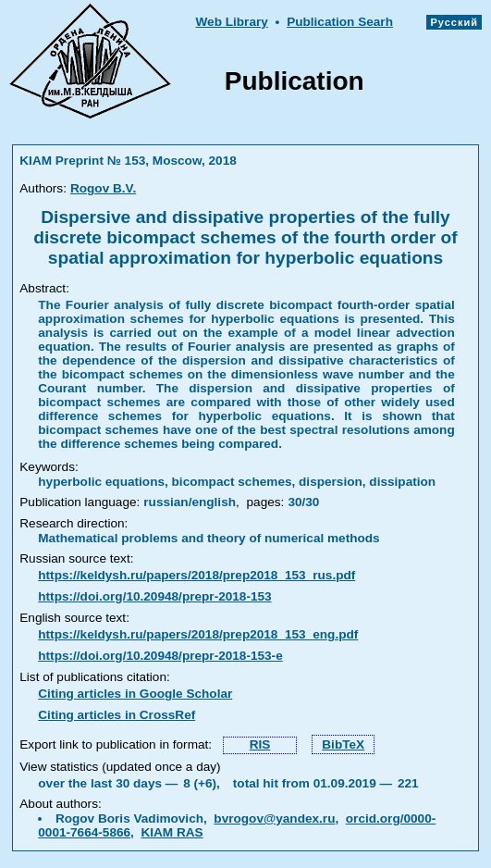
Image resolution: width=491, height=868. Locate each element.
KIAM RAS (172, 832)
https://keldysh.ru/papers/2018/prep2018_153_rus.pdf (196, 575)
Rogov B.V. (103, 188)
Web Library (231, 22)
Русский (454, 22)
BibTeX (343, 744)
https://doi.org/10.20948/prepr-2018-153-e (160, 656)
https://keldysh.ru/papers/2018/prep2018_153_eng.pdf (198, 634)
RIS (260, 744)
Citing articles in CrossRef (117, 715)
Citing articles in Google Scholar (135, 694)
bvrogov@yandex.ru (274, 818)
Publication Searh (340, 22)
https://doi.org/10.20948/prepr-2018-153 (154, 596)
